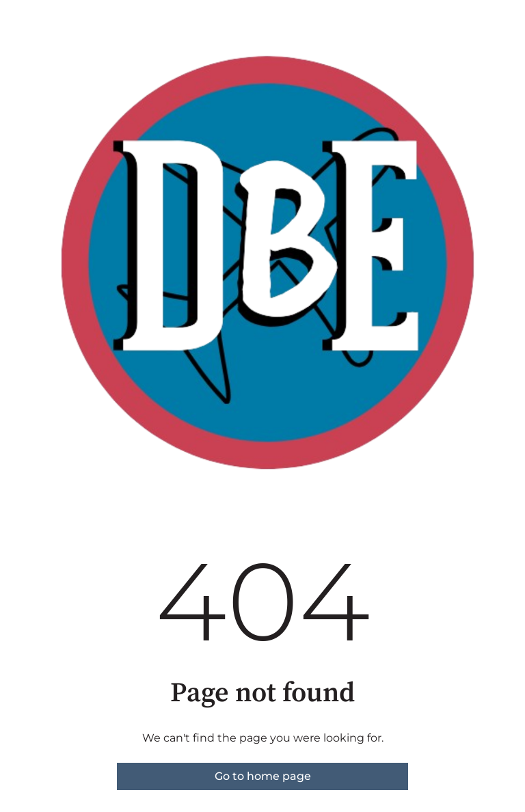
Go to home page (263, 776)
